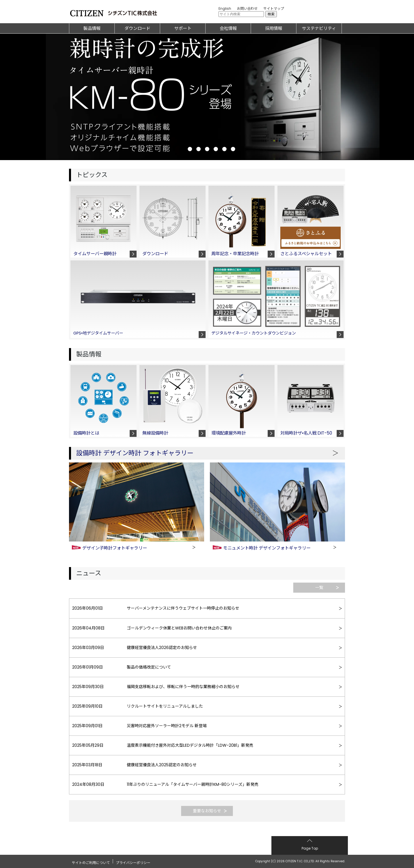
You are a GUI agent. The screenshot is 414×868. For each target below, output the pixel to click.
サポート (183, 28)
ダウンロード (137, 28)
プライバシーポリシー (133, 861)
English (225, 8)
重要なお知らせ (207, 811)
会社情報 (228, 28)
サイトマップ (274, 8)
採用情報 (274, 28)
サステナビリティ (319, 28)
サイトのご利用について (91, 861)
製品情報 (92, 28)
